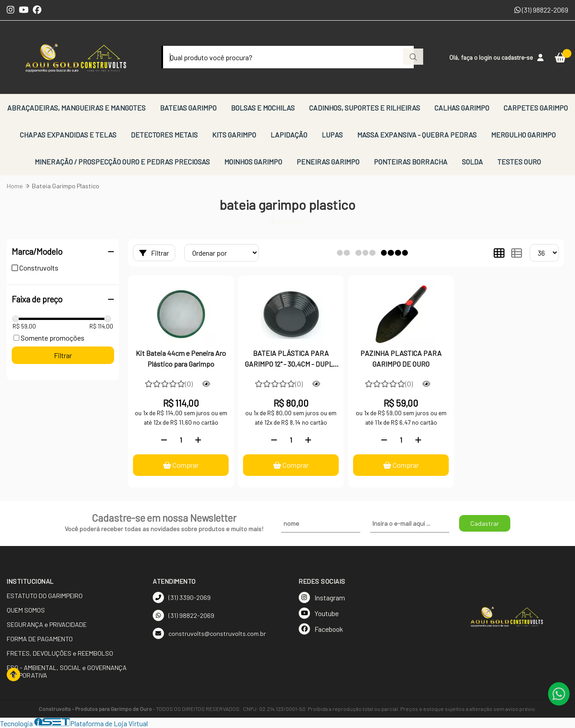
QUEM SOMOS (26, 610)
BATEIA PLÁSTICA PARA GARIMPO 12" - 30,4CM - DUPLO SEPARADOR (291, 360)
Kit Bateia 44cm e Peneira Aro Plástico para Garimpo (181, 358)
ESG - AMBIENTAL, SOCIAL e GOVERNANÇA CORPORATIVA (67, 671)
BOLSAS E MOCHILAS (263, 108)
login (486, 57)
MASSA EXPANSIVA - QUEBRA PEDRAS (417, 135)
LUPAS (332, 135)
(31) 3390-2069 (182, 597)
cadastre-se (517, 57)
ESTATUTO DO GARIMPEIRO (45, 596)
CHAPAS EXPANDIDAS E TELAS (68, 135)
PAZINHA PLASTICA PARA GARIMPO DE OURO (401, 358)
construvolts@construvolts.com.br (209, 633)
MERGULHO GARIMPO (523, 135)
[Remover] (164, 440)
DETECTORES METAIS (164, 135)
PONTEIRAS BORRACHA (411, 162)
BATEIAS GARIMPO (188, 108)
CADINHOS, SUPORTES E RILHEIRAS (365, 108)
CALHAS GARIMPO (462, 108)
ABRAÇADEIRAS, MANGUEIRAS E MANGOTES (76, 108)
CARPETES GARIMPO (536, 108)
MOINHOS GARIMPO (253, 162)
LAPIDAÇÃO (289, 135)
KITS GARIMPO (234, 135)
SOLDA (472, 162)
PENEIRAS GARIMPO (328, 162)
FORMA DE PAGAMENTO (40, 639)
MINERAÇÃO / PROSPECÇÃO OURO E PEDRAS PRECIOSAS (122, 162)
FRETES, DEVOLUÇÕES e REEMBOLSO (60, 653)
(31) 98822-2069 (541, 10)
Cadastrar (485, 523)
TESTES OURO (519, 162)
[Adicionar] (198, 440)
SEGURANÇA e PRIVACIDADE (47, 624)
